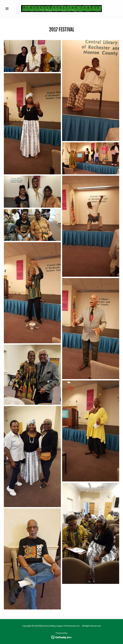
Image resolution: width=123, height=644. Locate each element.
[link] (61, 9)
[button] (12, 9)
